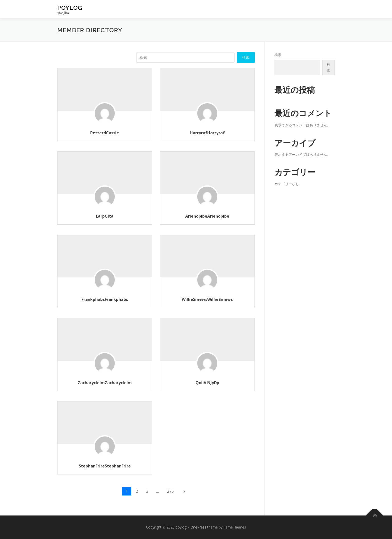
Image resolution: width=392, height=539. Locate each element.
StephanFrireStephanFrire (105, 466)
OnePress (198, 527)
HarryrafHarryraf (207, 133)
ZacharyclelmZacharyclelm (105, 383)
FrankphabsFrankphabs (105, 299)
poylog (70, 8)
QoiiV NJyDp (207, 383)
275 (170, 491)
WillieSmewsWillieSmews (207, 299)
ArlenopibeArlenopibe (207, 216)
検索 (278, 55)
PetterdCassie (105, 133)
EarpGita (105, 216)
